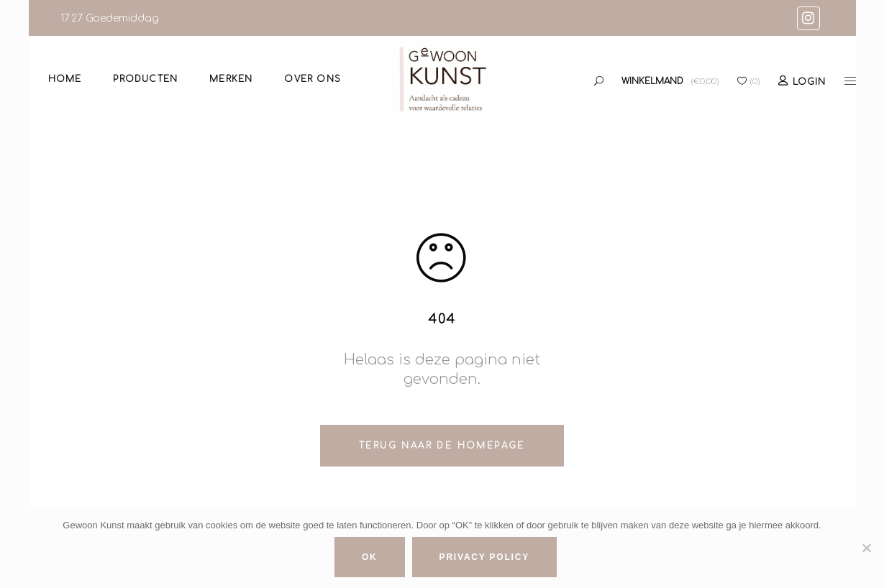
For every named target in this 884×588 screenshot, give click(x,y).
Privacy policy (484, 557)
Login (810, 82)
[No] (866, 548)
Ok (370, 557)
